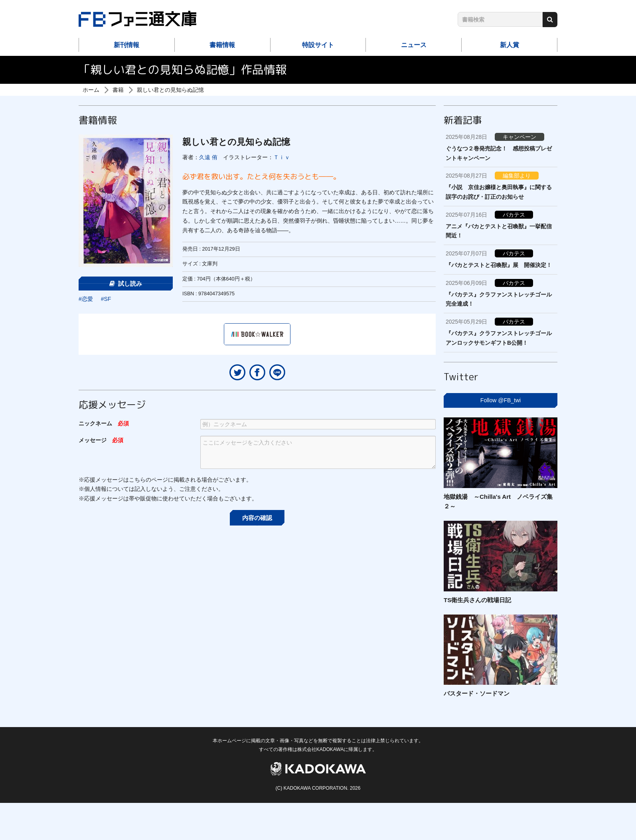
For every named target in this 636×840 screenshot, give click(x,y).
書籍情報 (222, 45)
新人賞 (510, 45)
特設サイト (318, 45)
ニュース (414, 45)
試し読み (126, 284)
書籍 (118, 90)
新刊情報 (126, 45)
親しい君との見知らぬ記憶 (170, 90)
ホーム (91, 90)
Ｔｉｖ (282, 157)
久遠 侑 (208, 157)
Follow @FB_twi (501, 400)
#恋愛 (86, 299)
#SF (106, 299)
